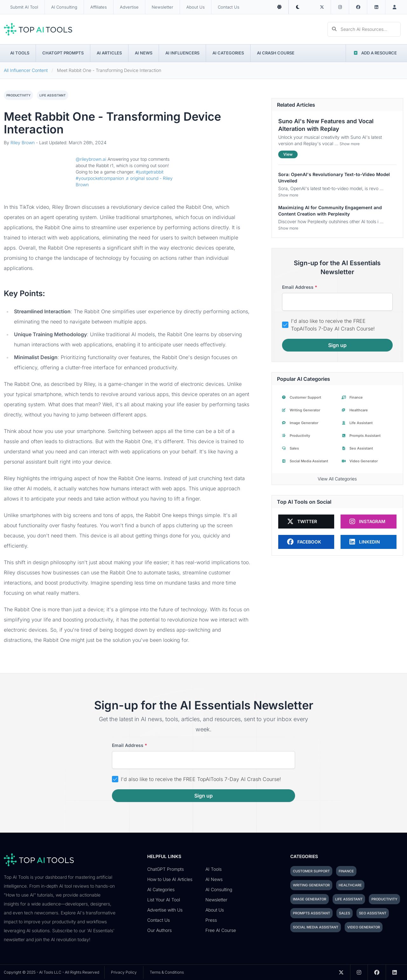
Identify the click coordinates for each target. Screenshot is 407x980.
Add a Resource (375, 53)
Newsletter (162, 7)
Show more (350, 144)
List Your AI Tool (164, 900)
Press (211, 920)
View (288, 154)
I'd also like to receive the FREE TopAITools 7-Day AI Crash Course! (333, 325)
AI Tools (20, 53)
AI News (144, 53)
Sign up (337, 345)
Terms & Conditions (167, 972)
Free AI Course (221, 930)
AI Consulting (64, 7)
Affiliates (99, 7)
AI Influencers (182, 53)
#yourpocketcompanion (100, 178)
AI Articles (109, 53)
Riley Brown (23, 142)
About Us (196, 7)
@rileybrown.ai (91, 159)
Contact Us (229, 7)
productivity (18, 95)
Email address (300, 287)
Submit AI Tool (24, 7)
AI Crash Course (276, 53)
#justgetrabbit (150, 172)
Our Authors (159, 930)
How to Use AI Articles (170, 879)
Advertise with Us (165, 910)
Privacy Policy (124, 972)
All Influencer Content (26, 70)
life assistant (53, 95)
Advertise (129, 7)
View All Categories (337, 479)
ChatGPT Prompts (63, 53)
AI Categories (228, 53)
